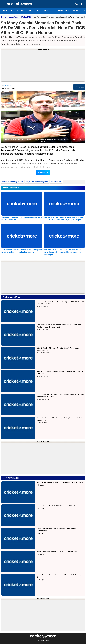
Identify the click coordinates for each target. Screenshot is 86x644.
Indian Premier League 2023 (12, 182)
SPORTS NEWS (62, 11)
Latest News (14, 17)
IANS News (7, 86)
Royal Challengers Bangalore (37, 182)
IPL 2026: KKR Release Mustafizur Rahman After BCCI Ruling (60, 482)
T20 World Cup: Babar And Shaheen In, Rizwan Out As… (58, 506)
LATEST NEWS (18, 11)
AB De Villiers (56, 182)
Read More (43, 172)
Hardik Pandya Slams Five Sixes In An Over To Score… (57, 552)
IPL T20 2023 (26, 17)
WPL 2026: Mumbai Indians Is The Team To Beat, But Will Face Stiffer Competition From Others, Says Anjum (63, 252)
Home (5, 11)
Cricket (46, 641)
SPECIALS (47, 11)
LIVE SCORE (33, 11)
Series (76, 11)
